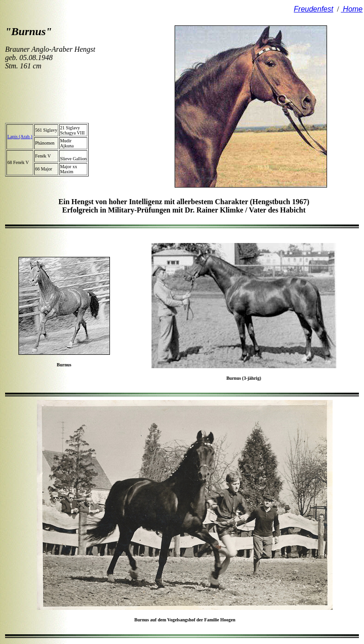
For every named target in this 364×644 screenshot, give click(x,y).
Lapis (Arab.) (20, 137)
